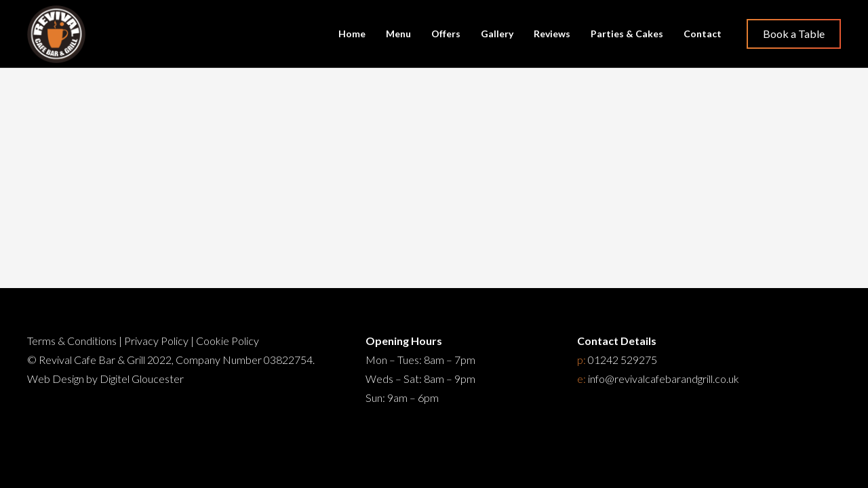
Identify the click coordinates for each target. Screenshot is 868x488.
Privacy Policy (156, 341)
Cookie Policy (228, 341)
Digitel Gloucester (142, 379)
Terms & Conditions (72, 341)
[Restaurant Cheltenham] (56, 34)
